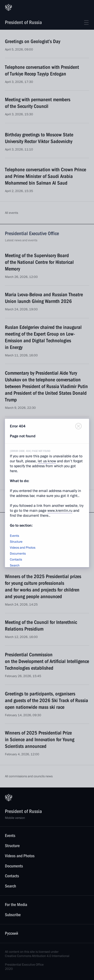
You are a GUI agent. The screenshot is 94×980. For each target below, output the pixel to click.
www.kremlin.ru (60, 511)
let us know (47, 461)
